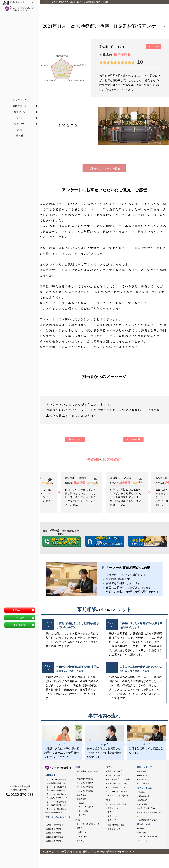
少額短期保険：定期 (116, 825)
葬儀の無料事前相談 (85, 779)
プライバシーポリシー (148, 837)
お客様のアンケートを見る (104, 168)
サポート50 (112, 820)
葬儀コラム (143, 775)
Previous (59, 493)
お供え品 (81, 841)
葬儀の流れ (81, 795)
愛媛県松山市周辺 (53, 829)
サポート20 (112, 812)
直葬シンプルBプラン (117, 775)
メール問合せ (144, 804)
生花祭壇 (81, 803)
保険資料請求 (144, 796)
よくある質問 (144, 783)
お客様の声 (143, 779)
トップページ (20, 100)
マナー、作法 (82, 811)
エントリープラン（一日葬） (120, 779)
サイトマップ (144, 841)
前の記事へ (75, 439)
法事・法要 (81, 815)
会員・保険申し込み (147, 808)
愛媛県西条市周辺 (53, 841)
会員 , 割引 (20, 124)
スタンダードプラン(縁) (117, 787)
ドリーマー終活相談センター (89, 824)
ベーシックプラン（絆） (118, 783)
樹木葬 (20, 136)
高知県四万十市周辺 (54, 825)
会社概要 (142, 828)
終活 (20, 130)
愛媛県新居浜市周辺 (54, 837)
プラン (20, 118)
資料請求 (20, 618)
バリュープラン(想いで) (117, 792)
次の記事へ (133, 439)
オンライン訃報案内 (85, 783)
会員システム (113, 808)
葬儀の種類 (81, 799)
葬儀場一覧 (20, 112)
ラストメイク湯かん (85, 807)
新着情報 (142, 771)
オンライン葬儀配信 (85, 791)
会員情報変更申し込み (148, 820)
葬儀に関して (20, 106)
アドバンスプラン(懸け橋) (118, 796)
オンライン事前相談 (85, 787)
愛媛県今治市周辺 (53, 833)
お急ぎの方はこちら (20, 610)
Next (149, 493)
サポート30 (112, 816)
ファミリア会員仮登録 (117, 804)
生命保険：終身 (114, 829)
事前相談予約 (20, 625)
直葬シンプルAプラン (117, 771)
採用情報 (142, 833)
